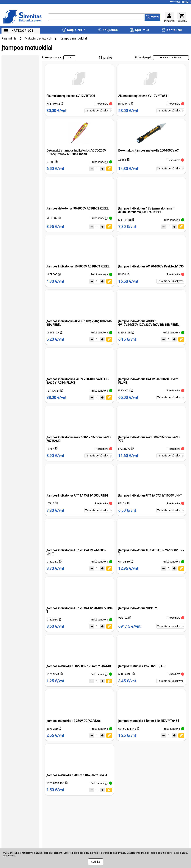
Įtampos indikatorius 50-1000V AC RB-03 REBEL (78, 266)
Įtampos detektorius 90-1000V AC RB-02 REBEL (78, 208)
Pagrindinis (9, 38)
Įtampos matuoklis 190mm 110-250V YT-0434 (77, 775)
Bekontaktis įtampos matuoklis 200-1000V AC (148, 151)
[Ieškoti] (96, 17)
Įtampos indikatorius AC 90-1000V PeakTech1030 (151, 266)
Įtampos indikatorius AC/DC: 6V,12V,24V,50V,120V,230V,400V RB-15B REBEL (149, 323)
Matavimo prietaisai (38, 38)
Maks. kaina (27, 96)
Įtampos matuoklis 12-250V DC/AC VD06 (73, 721)
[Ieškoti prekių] (152, 17)
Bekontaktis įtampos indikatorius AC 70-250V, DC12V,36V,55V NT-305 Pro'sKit (76, 152)
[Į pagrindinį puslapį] (23, 17)
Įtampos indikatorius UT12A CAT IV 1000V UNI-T (150, 496)
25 (69, 58)
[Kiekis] (97, 169)
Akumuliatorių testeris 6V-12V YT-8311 (144, 96)
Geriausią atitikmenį (171, 58)
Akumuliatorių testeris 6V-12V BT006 (71, 96)
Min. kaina (8, 96)
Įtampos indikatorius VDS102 (138, 608)
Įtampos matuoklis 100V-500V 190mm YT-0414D (79, 666)
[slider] (3, 84)
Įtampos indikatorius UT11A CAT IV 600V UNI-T (77, 496)
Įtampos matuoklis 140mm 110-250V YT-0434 (149, 721)
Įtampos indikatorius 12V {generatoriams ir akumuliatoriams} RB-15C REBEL (146, 210)
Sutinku (96, 862)
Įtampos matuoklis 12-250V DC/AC (141, 666)
